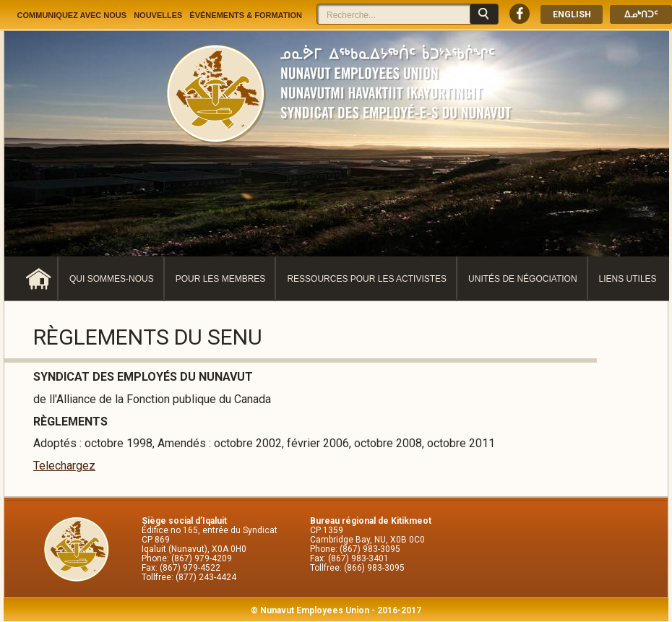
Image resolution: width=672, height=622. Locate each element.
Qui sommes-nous (112, 279)
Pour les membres (221, 279)
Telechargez (64, 466)
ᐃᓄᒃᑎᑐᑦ (641, 14)
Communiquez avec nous (72, 15)
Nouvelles (158, 15)
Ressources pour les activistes (367, 279)
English (572, 14)
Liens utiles (628, 279)
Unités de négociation (522, 279)
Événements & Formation (246, 15)
